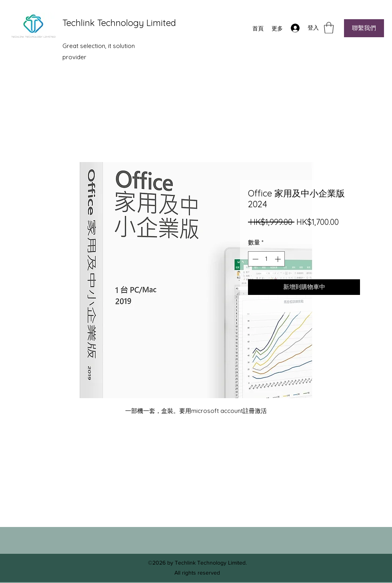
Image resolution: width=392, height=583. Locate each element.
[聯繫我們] (364, 28)
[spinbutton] (267, 259)
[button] (329, 28)
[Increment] (279, 259)
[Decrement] (255, 259)
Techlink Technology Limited (119, 23)
